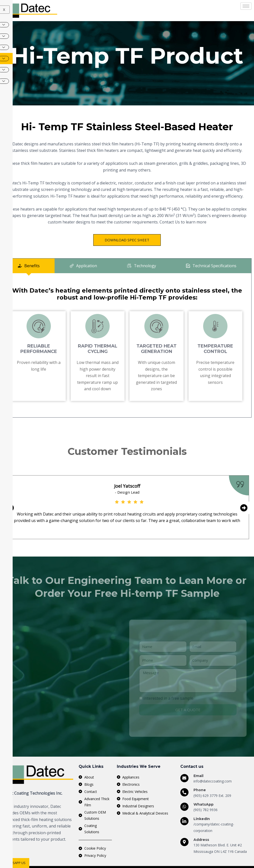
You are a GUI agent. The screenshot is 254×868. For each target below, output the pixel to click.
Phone (200, 777)
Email (198, 763)
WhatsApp (204, 791)
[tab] (29, 275)
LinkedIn (202, 805)
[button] (10, 517)
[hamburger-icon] (246, 6)
